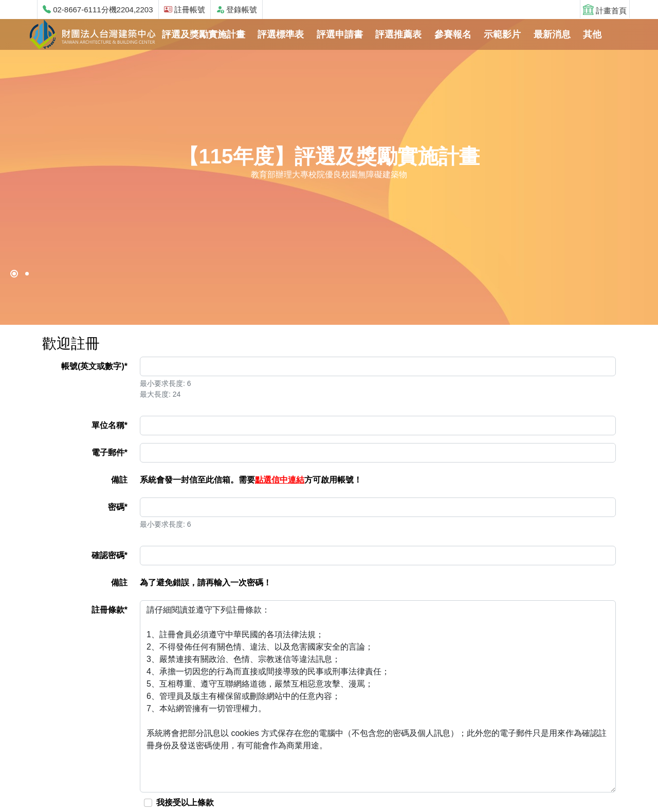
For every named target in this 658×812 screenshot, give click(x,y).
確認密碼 (109, 555)
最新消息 (552, 34)
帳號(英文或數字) (94, 366)
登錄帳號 (236, 10)
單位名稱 (109, 425)
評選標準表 (281, 34)
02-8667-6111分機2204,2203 (98, 10)
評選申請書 (340, 34)
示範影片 (502, 34)
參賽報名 (453, 34)
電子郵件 (109, 453)
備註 (119, 480)
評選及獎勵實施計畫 (204, 34)
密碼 (118, 507)
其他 (592, 34)
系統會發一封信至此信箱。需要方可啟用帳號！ (251, 480)
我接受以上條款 (186, 802)
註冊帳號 (185, 10)
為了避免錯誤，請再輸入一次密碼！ (206, 583)
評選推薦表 (398, 34)
